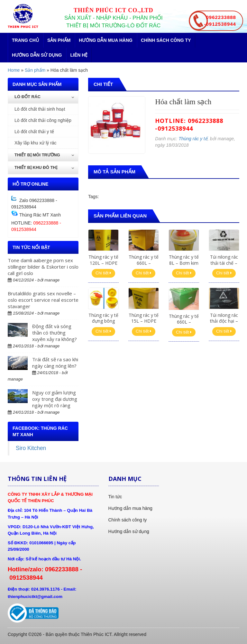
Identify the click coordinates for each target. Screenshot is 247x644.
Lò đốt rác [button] (44, 97)
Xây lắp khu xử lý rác (36, 143)
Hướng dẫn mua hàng (106, 40)
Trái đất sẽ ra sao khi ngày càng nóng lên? (55, 363)
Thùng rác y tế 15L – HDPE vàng (144, 321)
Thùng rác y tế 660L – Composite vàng (144, 266)
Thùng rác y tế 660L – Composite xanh (184, 325)
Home (14, 70)
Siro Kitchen (31, 448)
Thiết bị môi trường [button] (44, 155)
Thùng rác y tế (193, 139)
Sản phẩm (59, 40)
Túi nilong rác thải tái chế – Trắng (224, 263)
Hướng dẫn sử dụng (37, 55)
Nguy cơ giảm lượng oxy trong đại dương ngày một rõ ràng (55, 399)
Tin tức (115, 497)
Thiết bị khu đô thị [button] (44, 167)
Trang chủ (25, 40)
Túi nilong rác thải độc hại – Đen (224, 321)
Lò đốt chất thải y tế (34, 132)
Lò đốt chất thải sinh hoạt (40, 109)
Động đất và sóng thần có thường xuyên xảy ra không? (55, 333)
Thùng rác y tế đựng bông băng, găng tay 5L (103, 324)
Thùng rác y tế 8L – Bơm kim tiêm (184, 263)
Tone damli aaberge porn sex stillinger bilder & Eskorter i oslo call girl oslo (43, 267)
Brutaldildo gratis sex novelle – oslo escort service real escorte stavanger (43, 300)
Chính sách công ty (166, 40)
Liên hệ (79, 55)
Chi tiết (103, 273)
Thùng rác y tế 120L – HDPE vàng (103, 263)
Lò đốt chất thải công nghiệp (43, 120)
